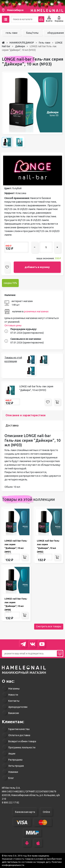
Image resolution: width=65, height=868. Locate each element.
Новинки (13, 772)
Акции (12, 754)
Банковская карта (25, 812)
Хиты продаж (16, 766)
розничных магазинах (36, 311)
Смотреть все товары (49, 626)
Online (46, 812)
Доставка (12, 425)
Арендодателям (18, 707)
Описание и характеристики (26, 415)
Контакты (14, 701)
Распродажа (15, 760)
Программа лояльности (22, 747)
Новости (13, 695)
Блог (11, 778)
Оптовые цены (13, 325)
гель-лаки (12, 33)
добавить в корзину (37, 267)
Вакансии (14, 713)
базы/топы (32, 33)
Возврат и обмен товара (22, 741)
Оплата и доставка (19, 735)
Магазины (14, 689)
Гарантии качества (19, 729)
